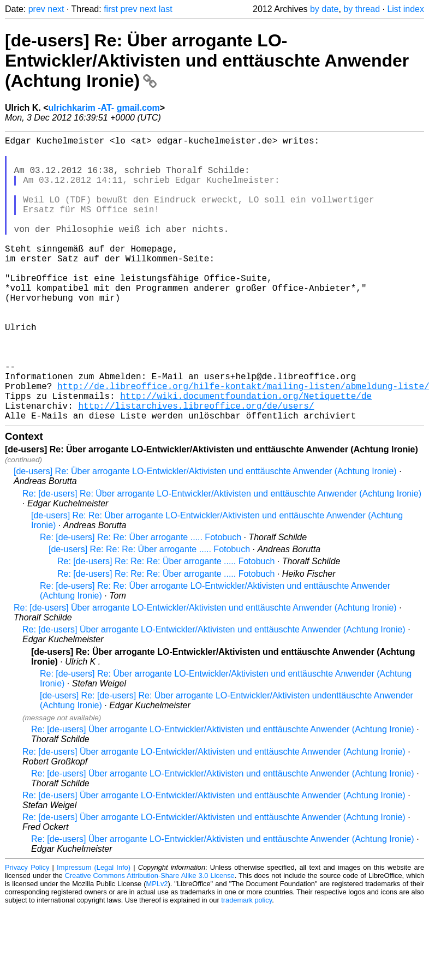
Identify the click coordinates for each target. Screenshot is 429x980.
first (111, 9)
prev (37, 9)
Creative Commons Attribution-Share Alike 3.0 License (150, 939)
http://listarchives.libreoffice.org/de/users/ (196, 467)
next (56, 9)
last (166, 9)
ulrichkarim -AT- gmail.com (104, 108)
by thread (362, 9)
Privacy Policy (27, 931)
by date (324, 9)
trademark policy (246, 963)
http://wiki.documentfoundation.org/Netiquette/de (246, 455)
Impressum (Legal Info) (94, 931)
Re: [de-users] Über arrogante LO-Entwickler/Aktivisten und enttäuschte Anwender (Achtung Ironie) (205, 671)
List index (406, 9)
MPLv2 (157, 947)
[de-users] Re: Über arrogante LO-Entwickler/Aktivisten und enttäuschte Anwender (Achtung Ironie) (207, 61)
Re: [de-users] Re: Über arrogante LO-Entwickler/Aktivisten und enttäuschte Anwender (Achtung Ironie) (222, 557)
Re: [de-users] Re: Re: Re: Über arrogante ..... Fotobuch (166, 625)
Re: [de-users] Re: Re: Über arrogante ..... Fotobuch (141, 600)
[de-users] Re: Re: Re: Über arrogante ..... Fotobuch (149, 612)
